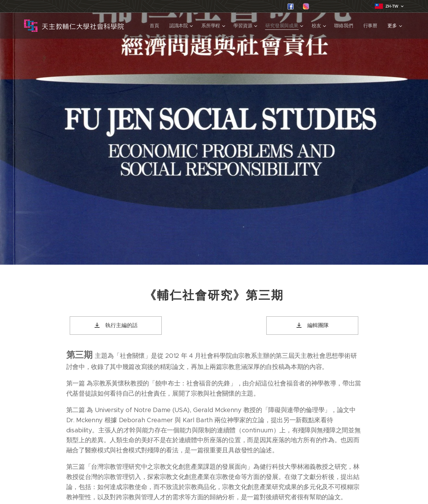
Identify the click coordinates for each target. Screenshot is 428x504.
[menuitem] (154, 26)
